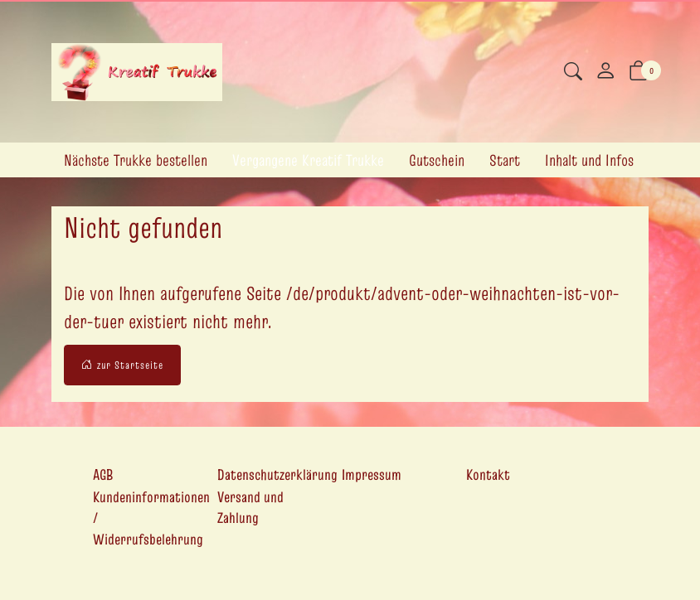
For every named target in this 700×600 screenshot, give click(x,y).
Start (505, 160)
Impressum (372, 474)
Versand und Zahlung (250, 508)
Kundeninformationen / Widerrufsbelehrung (151, 518)
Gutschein (437, 160)
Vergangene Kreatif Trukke (308, 160)
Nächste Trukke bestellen (136, 160)
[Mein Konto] (605, 72)
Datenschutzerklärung (277, 474)
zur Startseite (122, 365)
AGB (103, 474)
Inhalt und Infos (589, 160)
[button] (573, 73)
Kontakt (488, 474)
